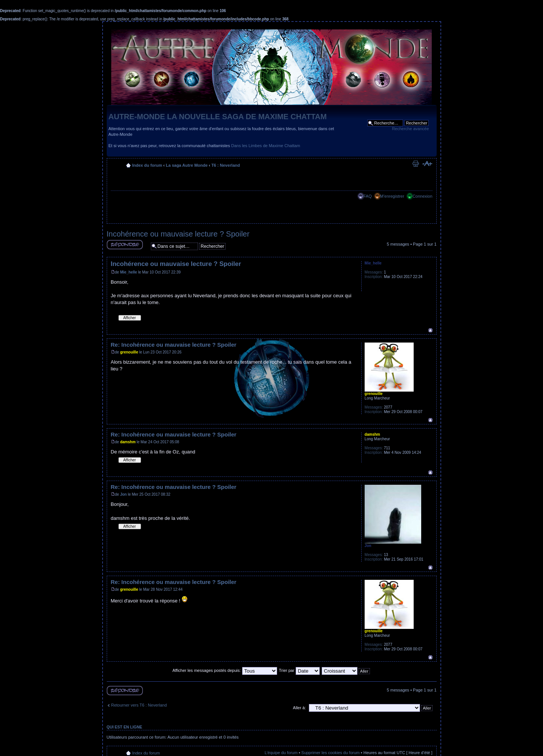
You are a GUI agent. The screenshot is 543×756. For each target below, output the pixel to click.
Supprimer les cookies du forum (331, 753)
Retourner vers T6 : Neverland (139, 705)
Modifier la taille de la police (427, 164)
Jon (123, 494)
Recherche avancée (410, 129)
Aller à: (299, 708)
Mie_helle (128, 272)
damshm (128, 442)
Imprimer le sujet (416, 164)
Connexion (423, 196)
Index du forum (147, 165)
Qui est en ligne (125, 727)
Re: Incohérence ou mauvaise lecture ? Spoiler (174, 345)
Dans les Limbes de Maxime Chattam (266, 146)
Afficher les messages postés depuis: (225, 670)
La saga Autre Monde (187, 165)
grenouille (129, 352)
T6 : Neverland (225, 165)
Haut (430, 330)
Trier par (299, 670)
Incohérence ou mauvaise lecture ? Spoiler (178, 234)
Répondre (125, 245)
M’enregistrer (392, 196)
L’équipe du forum (281, 753)
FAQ (368, 196)
